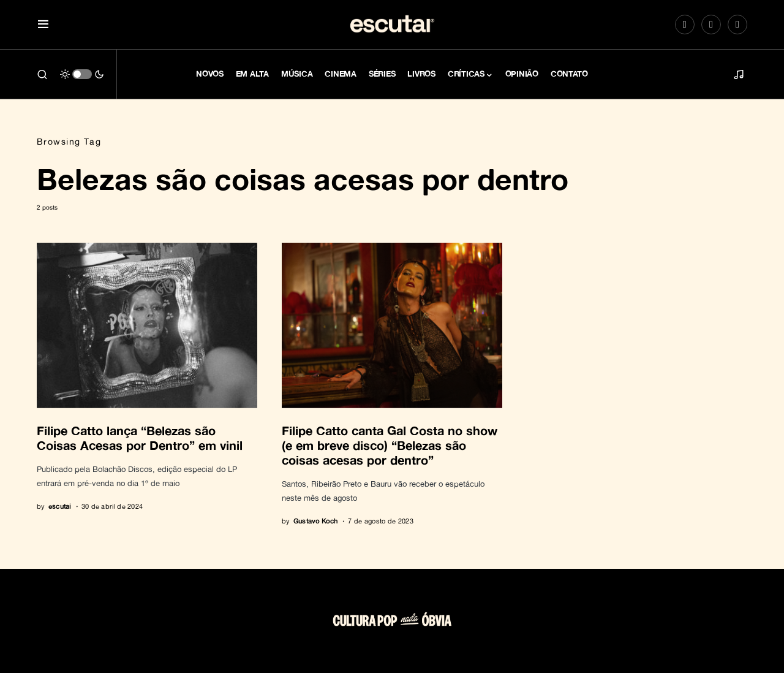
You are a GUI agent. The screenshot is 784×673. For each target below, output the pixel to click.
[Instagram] (685, 25)
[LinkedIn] (737, 25)
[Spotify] (711, 25)
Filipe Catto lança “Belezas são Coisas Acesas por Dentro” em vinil (140, 438)
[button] (43, 25)
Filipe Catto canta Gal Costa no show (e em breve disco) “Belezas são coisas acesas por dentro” (390, 445)
